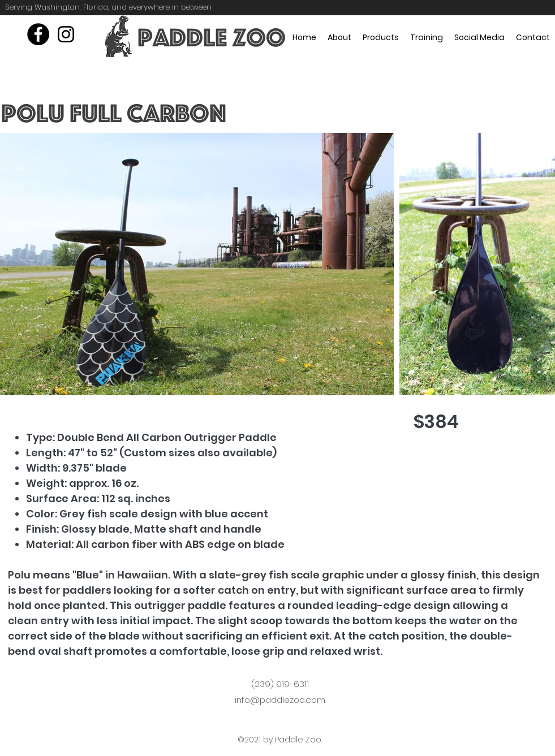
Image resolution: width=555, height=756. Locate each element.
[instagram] (66, 34)
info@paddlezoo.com (280, 700)
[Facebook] (38, 34)
